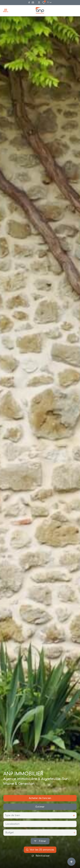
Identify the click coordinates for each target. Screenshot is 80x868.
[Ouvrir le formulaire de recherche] (40, 847)
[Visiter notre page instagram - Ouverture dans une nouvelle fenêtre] (33, 3)
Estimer (40, 813)
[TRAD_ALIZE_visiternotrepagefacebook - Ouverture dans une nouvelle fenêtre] (29, 3)
